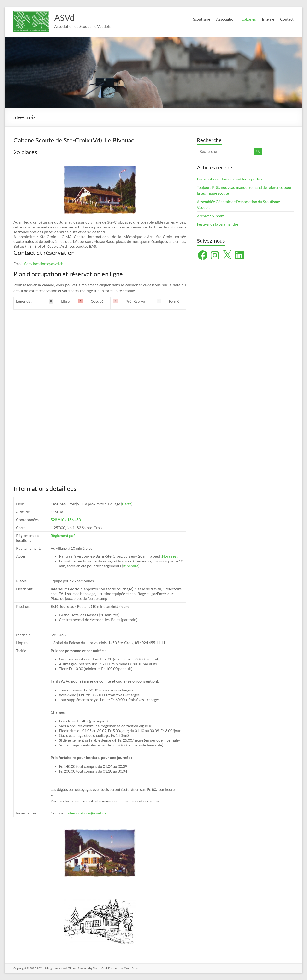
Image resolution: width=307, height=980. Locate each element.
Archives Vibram (211, 216)
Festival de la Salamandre (218, 224)
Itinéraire (131, 566)
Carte (127, 504)
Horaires (169, 556)
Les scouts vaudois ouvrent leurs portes (229, 179)
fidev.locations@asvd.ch (44, 263)
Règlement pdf (63, 535)
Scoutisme (202, 19)
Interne (268, 19)
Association (226, 19)
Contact (287, 19)
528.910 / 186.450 (66, 520)
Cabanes (249, 19)
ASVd (64, 18)
